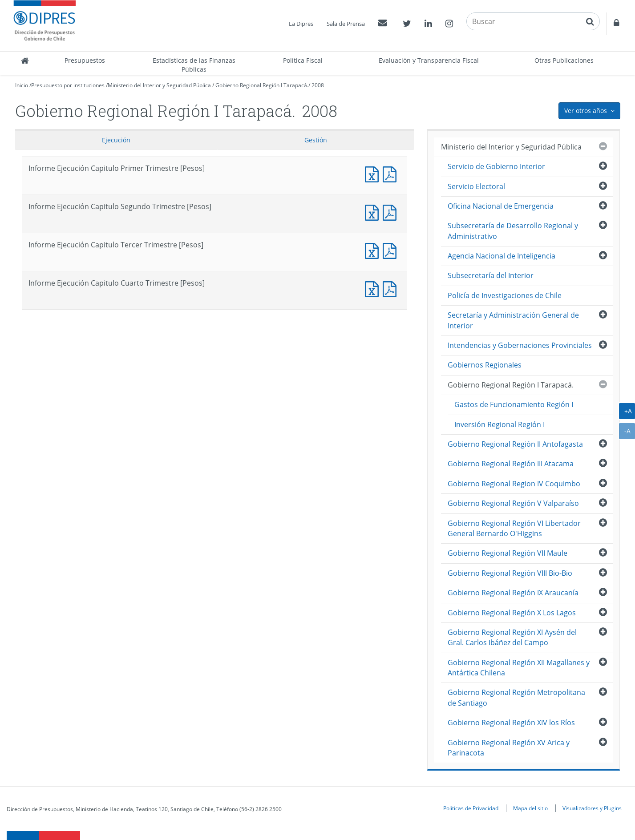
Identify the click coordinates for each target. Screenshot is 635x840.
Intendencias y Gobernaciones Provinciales (520, 345)
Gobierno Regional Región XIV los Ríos (511, 723)
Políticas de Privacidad (471, 808)
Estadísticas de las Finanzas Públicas (194, 65)
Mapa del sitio (530, 808)
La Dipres (301, 24)
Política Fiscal (303, 60)
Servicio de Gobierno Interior (496, 166)
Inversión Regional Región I (500, 424)
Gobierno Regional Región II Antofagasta (515, 444)
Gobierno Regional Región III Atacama (511, 464)
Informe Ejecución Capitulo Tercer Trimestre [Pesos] (374, 250)
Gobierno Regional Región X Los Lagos (512, 613)
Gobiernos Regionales (485, 365)
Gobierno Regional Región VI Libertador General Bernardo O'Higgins (514, 528)
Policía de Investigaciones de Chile (505, 295)
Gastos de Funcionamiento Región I (514, 404)
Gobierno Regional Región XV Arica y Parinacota (509, 748)
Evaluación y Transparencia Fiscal (429, 60)
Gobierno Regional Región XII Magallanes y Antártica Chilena (519, 668)
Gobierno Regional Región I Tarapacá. (262, 85)
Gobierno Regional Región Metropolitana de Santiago (516, 697)
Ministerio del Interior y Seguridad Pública (159, 85)
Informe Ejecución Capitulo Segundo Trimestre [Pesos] (374, 212)
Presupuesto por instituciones (68, 85)
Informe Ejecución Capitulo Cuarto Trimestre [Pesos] (374, 288)
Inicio (22, 85)
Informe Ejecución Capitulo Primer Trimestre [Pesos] (374, 173)
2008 (318, 85)
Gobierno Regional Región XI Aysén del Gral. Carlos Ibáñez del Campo (512, 637)
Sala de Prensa (346, 24)
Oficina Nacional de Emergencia (501, 206)
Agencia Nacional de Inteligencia (502, 256)
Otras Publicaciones (564, 60)
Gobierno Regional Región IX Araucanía (513, 593)
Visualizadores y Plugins (592, 808)
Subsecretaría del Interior (491, 275)
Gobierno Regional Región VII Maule (508, 553)
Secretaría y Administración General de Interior (513, 320)
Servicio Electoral (476, 186)
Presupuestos (85, 60)
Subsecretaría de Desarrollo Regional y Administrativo (513, 231)
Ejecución (116, 140)
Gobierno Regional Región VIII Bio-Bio (510, 573)
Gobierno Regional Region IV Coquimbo (514, 484)
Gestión (316, 140)
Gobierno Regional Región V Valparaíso (513, 503)
